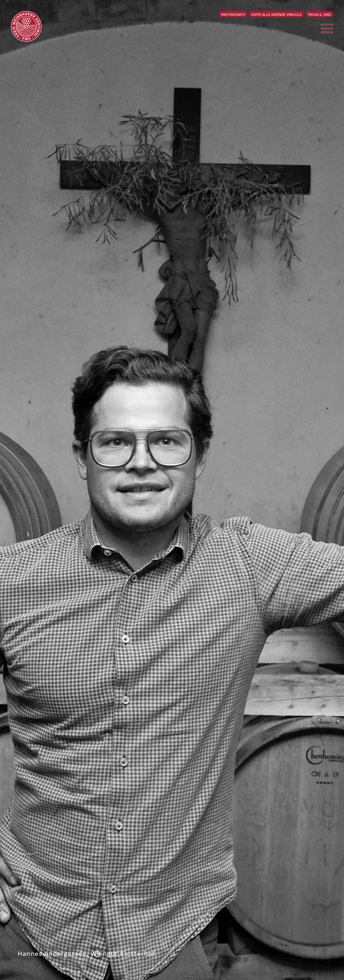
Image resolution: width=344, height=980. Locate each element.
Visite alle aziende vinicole (276, 14)
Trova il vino (319, 14)
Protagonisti (233, 14)
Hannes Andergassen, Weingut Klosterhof (86, 953)
